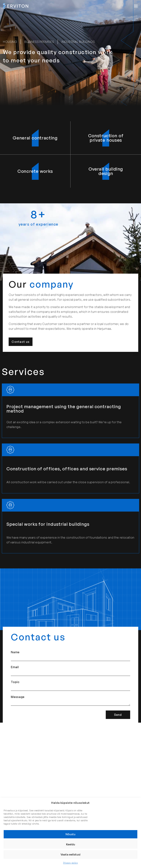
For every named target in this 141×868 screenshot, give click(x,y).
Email (15, 667)
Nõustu (70, 834)
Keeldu (71, 844)
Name (15, 652)
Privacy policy (71, 863)
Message (18, 697)
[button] (136, 6)
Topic (15, 682)
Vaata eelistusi (70, 854)
